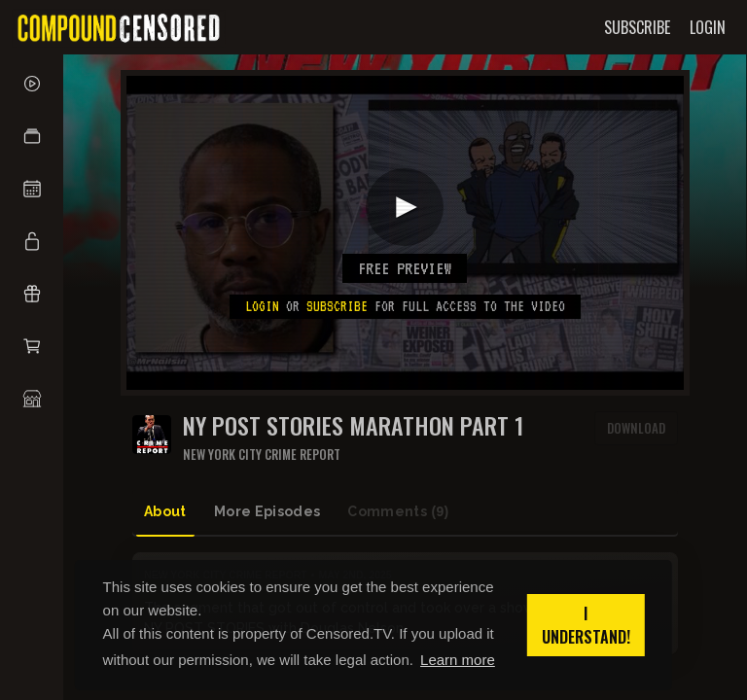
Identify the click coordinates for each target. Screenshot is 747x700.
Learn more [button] (458, 660)
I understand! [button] (586, 625)
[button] (32, 136)
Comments (398, 512)
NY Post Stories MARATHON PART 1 (353, 425)
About (165, 511)
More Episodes (267, 511)
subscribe (337, 306)
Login (262, 306)
